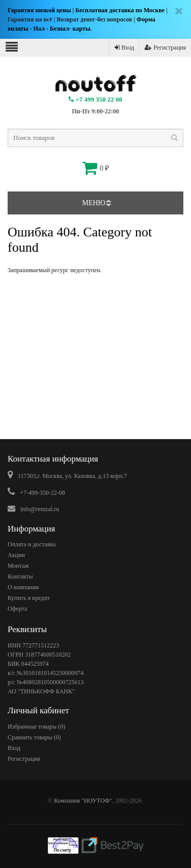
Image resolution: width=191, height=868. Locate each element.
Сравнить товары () (34, 737)
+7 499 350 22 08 (95, 99)
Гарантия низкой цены (39, 10)
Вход (124, 47)
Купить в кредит (29, 598)
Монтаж (18, 566)
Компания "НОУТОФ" (83, 801)
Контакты (20, 576)
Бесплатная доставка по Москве (120, 10)
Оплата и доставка (32, 544)
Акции (16, 555)
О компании (23, 587)
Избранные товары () (36, 727)
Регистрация (165, 47)
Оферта (17, 609)
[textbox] (95, 138)
